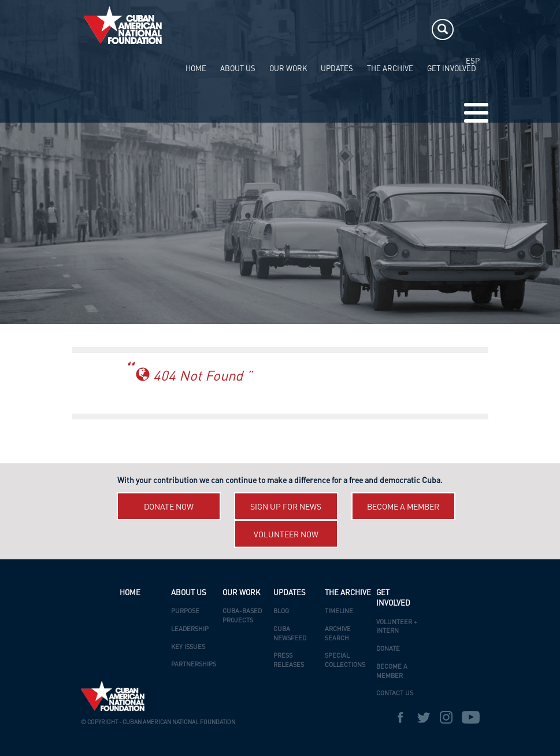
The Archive (390, 69)
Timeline (339, 612)
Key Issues (188, 648)
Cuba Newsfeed (290, 634)
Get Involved (452, 69)
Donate (388, 649)
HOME (196, 69)
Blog (281, 612)
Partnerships (194, 665)
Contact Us (395, 694)
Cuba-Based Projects (242, 616)
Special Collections (345, 661)
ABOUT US (238, 69)
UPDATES (337, 69)
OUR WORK (288, 69)
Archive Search (338, 634)
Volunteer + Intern (397, 627)
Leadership (190, 630)
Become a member (403, 507)
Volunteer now (286, 535)
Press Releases (289, 661)
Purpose (185, 612)
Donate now (169, 507)
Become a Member (392, 672)
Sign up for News (286, 507)
